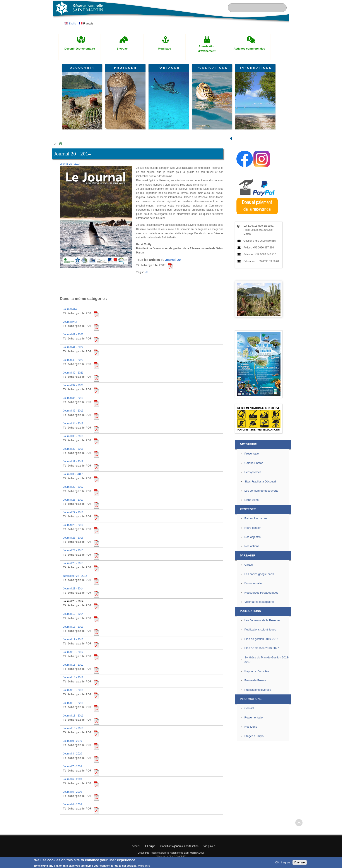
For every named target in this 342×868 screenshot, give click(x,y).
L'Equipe (150, 846)
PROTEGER (125, 68)
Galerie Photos (254, 463)
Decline (300, 862)
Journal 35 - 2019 (73, 411)
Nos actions (252, 546)
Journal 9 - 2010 (73, 741)
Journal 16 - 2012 (73, 652)
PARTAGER (169, 68)
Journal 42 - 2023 (73, 334)
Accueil (136, 846)
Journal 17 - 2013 (73, 639)
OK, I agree (282, 862)
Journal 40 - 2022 (73, 360)
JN (147, 272)
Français (86, 24)
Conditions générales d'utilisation (179, 846)
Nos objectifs (252, 537)
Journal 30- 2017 (73, 474)
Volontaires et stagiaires (259, 602)
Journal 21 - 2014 (73, 589)
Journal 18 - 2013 (73, 627)
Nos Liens (251, 727)
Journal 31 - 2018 (73, 462)
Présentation (252, 454)
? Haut (299, 823)
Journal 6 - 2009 (73, 779)
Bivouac (122, 49)
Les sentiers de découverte (261, 491)
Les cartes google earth (259, 574)
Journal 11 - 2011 (73, 716)
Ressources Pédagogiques (261, 593)
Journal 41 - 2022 (73, 347)
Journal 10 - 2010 (73, 728)
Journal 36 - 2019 (73, 398)
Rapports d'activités (257, 671)
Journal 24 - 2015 (73, 550)
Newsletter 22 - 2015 (75, 576)
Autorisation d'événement (207, 49)
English (71, 24)
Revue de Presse (255, 680)
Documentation (254, 583)
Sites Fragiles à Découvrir (261, 481)
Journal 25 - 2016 (73, 538)
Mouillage (164, 49)
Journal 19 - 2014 (73, 614)
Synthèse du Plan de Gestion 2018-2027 (267, 660)
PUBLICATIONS (212, 68)
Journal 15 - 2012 (73, 665)
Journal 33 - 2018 (73, 436)
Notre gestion (253, 528)
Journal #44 (70, 309)
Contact (249, 708)
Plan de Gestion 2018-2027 (262, 648)
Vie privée (209, 846)
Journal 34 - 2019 (73, 424)
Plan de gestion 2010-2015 (261, 639)
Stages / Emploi (254, 736)
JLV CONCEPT (177, 856)
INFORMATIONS (256, 68)
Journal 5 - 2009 (73, 792)
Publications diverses (258, 690)
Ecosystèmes (253, 472)
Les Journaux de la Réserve (262, 620)
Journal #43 (70, 322)
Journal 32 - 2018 (73, 449)
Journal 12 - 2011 (73, 703)
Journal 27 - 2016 (73, 512)
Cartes (248, 565)
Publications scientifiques (260, 629)
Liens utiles (251, 500)
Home (60, 144)
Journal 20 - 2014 (70, 164)
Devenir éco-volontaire (80, 49)
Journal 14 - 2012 (73, 677)
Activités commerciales (249, 49)
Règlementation (254, 717)
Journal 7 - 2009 (73, 766)
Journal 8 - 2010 (73, 754)
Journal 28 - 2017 (73, 500)
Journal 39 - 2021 (73, 373)
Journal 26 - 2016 (73, 525)
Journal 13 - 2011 (73, 690)
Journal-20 (173, 260)
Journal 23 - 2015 (73, 563)
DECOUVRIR (82, 68)
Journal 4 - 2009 (73, 804)
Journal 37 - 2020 (73, 385)
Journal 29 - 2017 (73, 487)
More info (144, 866)
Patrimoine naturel (256, 518)
